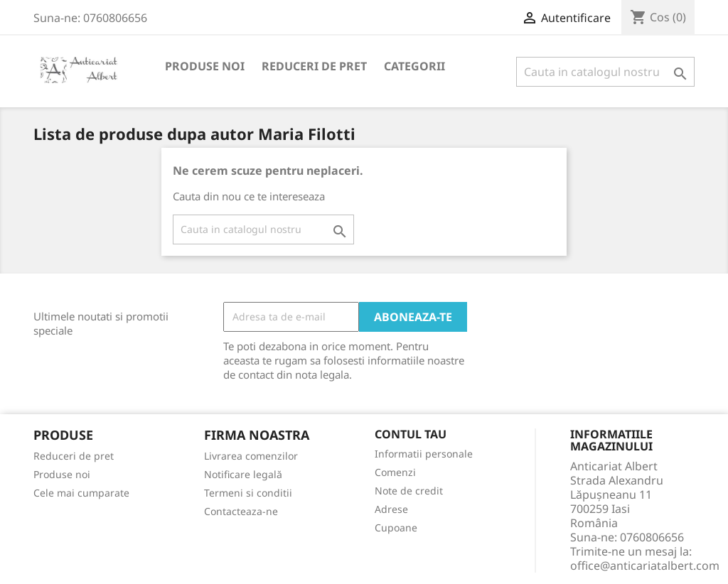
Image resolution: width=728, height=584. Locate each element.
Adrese (391, 509)
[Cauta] (605, 72)
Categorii (414, 66)
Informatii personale (424, 454)
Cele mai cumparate (81, 493)
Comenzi (395, 472)
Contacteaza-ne (241, 511)
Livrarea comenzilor (251, 456)
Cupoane (396, 528)
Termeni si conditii (248, 493)
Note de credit (409, 491)
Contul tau (411, 435)
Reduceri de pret (314, 66)
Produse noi (205, 66)
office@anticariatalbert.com (645, 566)
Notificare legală (243, 474)
